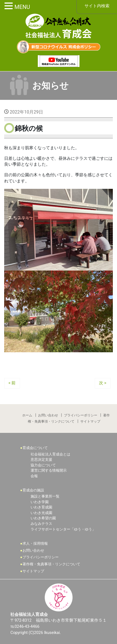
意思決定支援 (41, 460)
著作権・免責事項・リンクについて (51, 564)
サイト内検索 (97, 6)
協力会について (43, 465)
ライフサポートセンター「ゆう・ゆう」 (63, 529)
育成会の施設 (33, 490)
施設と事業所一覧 (45, 496)
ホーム (27, 415)
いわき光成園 (41, 513)
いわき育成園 (41, 507)
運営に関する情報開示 (49, 470)
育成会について (35, 448)
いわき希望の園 (43, 518)
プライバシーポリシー (81, 415)
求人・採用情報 (35, 543)
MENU (22, 7)
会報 (34, 476)
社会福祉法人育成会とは (50, 454)
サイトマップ (90, 421)
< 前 (12, 383)
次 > (103, 383)
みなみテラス (41, 524)
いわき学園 (40, 502)
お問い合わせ (48, 415)
